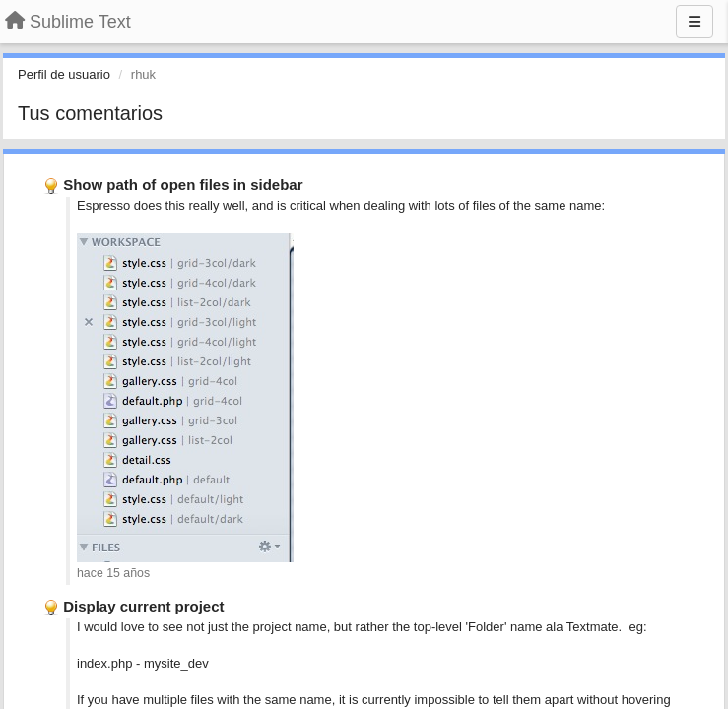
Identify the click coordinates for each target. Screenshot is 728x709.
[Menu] (695, 22)
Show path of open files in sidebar (183, 185)
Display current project (143, 606)
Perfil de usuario (64, 74)
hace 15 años (113, 573)
